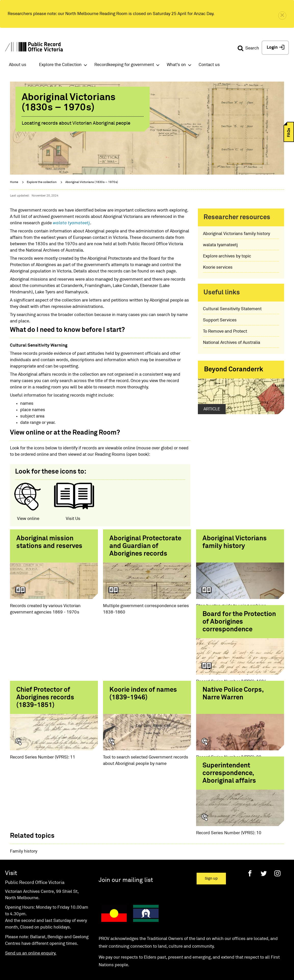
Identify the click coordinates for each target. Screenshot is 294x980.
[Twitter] (264, 834)
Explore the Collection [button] (60, 65)
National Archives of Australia (232, 343)
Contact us (209, 65)
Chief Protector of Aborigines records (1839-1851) (138, 636)
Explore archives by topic (227, 256)
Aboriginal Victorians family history (237, 234)
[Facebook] (250, 834)
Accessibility (53, 951)
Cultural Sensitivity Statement (232, 309)
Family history (24, 812)
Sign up (211, 839)
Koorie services (218, 267)
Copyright (86, 951)
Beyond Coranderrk (234, 370)
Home (14, 182)
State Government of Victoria (192, 951)
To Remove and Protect (225, 331)
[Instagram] (277, 834)
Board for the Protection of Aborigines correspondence (53, 636)
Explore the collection (42, 182)
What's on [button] (176, 65)
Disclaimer (118, 951)
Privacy (148, 951)
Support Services (220, 320)
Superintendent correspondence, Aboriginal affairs (136, 726)
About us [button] (18, 65)
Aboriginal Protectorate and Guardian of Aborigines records (145, 546)
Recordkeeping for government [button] (124, 65)
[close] (282, 16)
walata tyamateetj (71, 223)
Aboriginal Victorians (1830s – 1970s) (92, 182)
